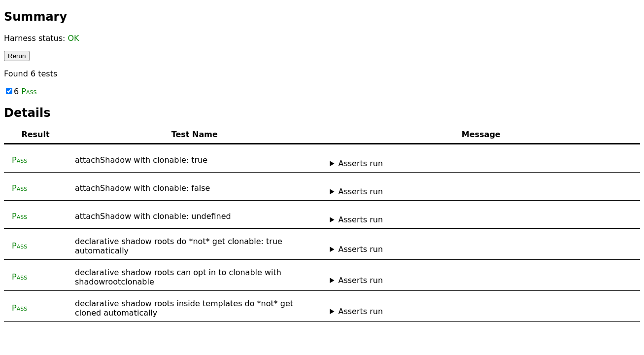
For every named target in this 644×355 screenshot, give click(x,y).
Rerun (17, 56)
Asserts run (360, 163)
